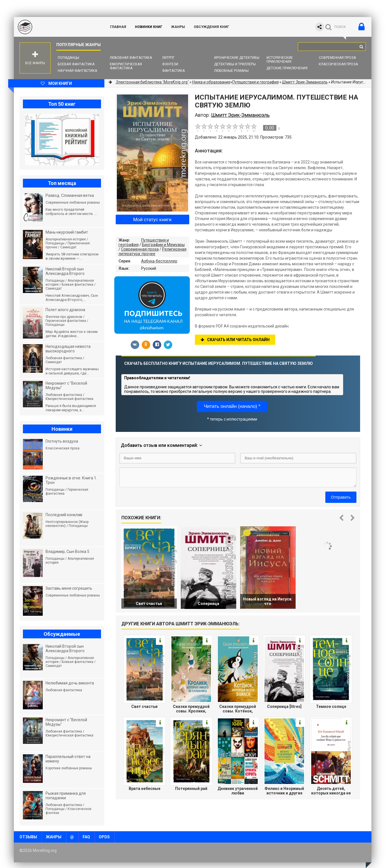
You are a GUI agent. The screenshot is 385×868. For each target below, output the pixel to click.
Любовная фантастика (131, 58)
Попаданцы (68, 58)
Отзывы (28, 837)
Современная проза (337, 58)
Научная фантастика (77, 71)
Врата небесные (145, 789)
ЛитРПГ (168, 58)
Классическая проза (338, 64)
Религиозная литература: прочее (152, 251)
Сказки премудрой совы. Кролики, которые (191, 709)
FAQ (86, 837)
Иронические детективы (237, 58)
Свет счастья (144, 707)
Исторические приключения (280, 60)
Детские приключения (287, 68)
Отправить (341, 497)
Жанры (178, 27)
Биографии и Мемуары (163, 245)
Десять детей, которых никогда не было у (331, 791)
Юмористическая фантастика (126, 66)
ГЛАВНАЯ (118, 27)
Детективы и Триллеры (235, 64)
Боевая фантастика (76, 64)
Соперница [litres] (284, 707)
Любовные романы (231, 71)
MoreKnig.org (56, 27)
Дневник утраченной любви (238, 791)
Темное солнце (331, 707)
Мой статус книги (152, 219)
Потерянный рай (191, 789)
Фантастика (173, 71)
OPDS (104, 837)
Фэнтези (170, 64)
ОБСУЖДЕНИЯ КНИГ (211, 27)
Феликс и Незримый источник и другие (284, 791)
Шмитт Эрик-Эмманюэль (305, 82)
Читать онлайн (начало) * (232, 406)
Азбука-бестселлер (159, 261)
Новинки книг (149, 27)
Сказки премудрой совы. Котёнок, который (238, 709)
